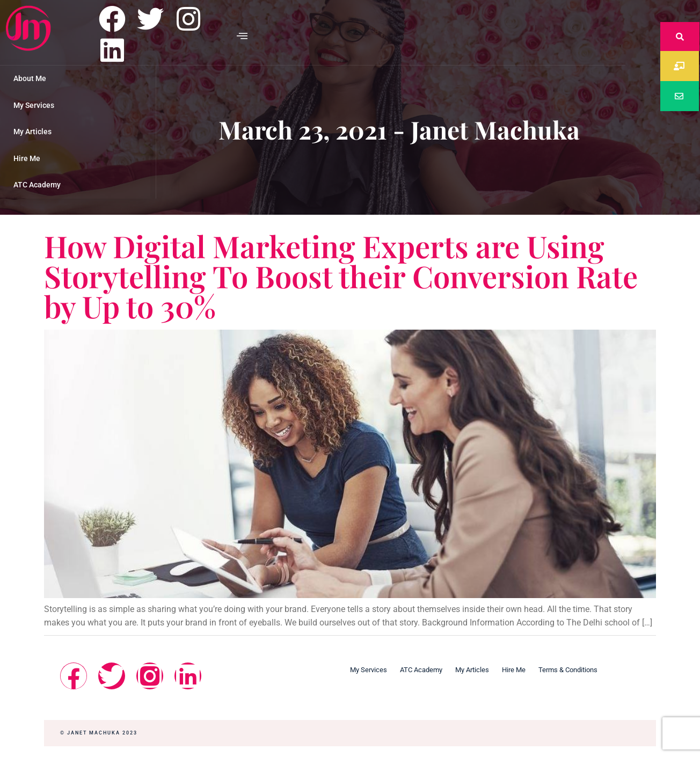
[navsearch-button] (680, 37)
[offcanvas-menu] (242, 36)
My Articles (32, 132)
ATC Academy (37, 185)
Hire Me (27, 158)
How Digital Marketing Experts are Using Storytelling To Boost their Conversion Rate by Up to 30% (341, 276)
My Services (34, 105)
